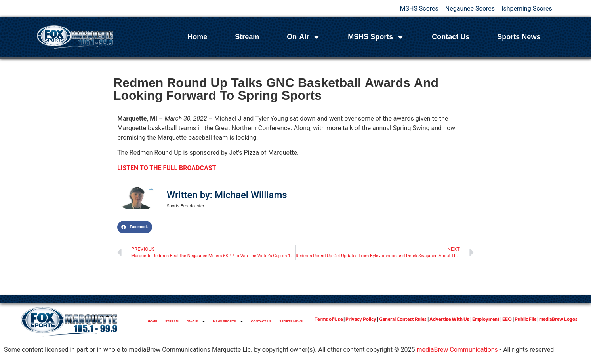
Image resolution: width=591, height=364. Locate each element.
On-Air (303, 37)
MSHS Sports (376, 37)
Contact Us (451, 37)
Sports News (519, 37)
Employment (486, 319)
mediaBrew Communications (457, 350)
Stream (247, 37)
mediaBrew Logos (558, 319)
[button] (135, 227)
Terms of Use (329, 319)
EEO (507, 319)
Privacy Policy (361, 319)
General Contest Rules (403, 319)
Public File (525, 319)
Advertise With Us (449, 319)
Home (197, 37)
